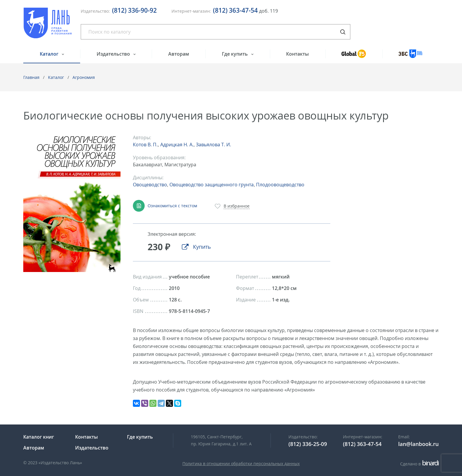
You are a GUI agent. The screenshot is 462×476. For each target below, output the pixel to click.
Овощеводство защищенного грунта (212, 185)
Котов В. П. (145, 145)
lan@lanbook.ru (418, 444)
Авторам (179, 54)
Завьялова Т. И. (213, 145)
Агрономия (84, 77)
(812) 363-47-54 (235, 10)
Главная (31, 77)
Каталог (50, 54)
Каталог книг (39, 437)
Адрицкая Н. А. (177, 145)
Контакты (297, 54)
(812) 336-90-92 (134, 10)
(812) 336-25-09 (308, 444)
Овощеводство (150, 185)
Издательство (114, 54)
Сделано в (419, 464)
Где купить (235, 54)
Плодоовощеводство (280, 185)
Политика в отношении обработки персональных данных (241, 463)
